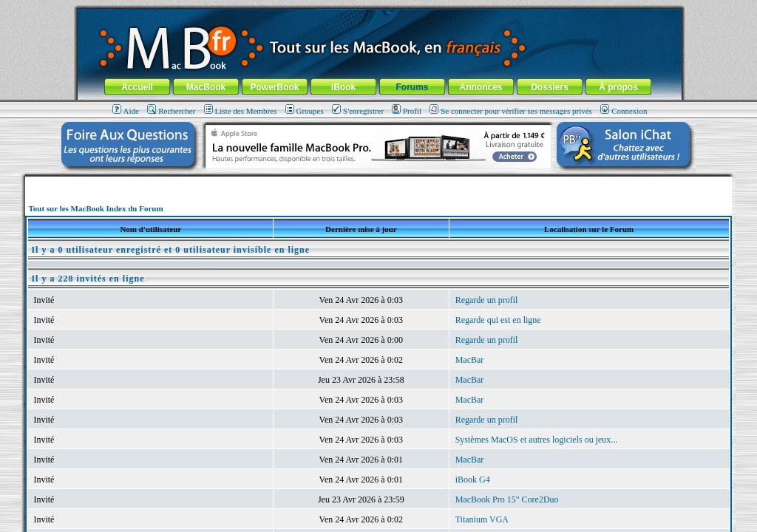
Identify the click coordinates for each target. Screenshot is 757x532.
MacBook (206, 87)
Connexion (624, 111)
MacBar (470, 360)
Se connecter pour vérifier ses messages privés (511, 111)
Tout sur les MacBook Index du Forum (95, 208)
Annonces (481, 87)
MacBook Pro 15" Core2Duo (507, 499)
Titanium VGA (482, 519)
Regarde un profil (487, 300)
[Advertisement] (378, 182)
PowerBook (274, 87)
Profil (407, 111)
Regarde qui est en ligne (498, 320)
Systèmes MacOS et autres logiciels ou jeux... (537, 440)
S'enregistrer (358, 111)
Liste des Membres (241, 111)
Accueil (137, 87)
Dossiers (550, 87)
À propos (618, 87)
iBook (343, 87)
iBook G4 (473, 480)
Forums (412, 87)
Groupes (305, 111)
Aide (126, 111)
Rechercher (171, 111)
